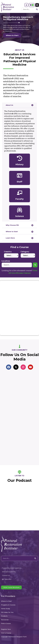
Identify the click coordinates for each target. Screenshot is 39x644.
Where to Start (6, 601)
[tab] (19, 105)
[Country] (11, 255)
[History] (20, 158)
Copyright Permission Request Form (14, 637)
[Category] (28, 255)
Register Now (6, 629)
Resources (5, 620)
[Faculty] (20, 193)
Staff (19, 182)
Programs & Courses (8, 605)
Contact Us (6, 575)
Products (4, 616)
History (19, 164)
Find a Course (6, 623)
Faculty (19, 199)
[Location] (17, 265)
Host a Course (6, 633)
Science (20, 216)
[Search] (37, 9)
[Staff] (20, 175)
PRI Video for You (7, 612)
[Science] (20, 210)
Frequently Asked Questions (12, 568)
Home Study (5, 609)
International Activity (9, 572)
